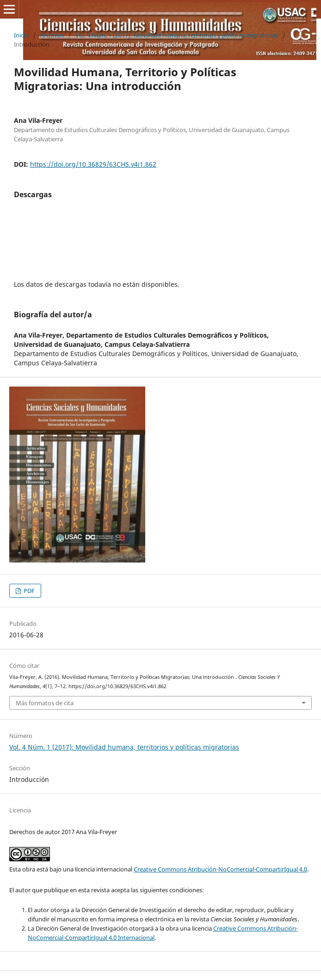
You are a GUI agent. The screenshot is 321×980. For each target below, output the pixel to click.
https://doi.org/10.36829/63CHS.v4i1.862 (93, 164)
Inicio (21, 35)
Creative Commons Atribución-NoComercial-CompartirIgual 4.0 (220, 869)
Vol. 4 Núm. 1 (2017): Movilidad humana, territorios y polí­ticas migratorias (177, 35)
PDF (28, 591)
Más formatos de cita (45, 703)
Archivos (52, 35)
